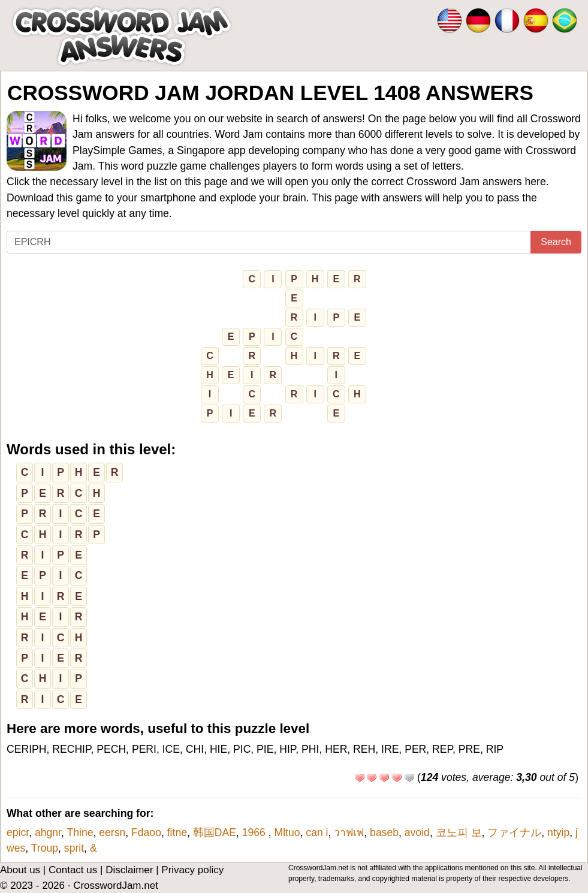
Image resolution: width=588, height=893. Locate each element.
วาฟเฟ (349, 832)
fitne (177, 832)
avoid (417, 832)
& (94, 848)
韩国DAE (215, 832)
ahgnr (48, 832)
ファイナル (514, 832)
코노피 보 (459, 832)
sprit (74, 848)
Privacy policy (192, 870)
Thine (80, 832)
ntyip (558, 832)
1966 (255, 832)
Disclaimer (129, 870)
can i (317, 832)
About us (20, 870)
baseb (384, 832)
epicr (18, 832)
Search (556, 242)
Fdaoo (146, 832)
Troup (45, 848)
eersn (112, 832)
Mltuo (287, 832)
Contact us (73, 870)
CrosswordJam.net (116, 886)
